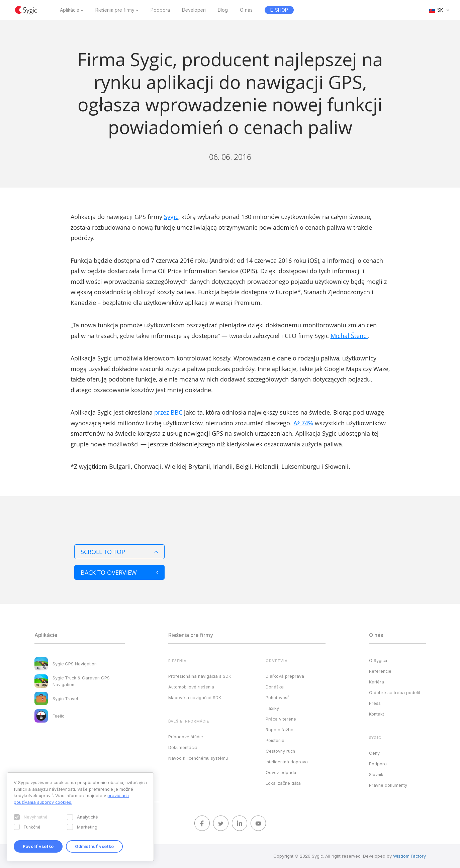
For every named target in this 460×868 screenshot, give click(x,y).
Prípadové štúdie (186, 737)
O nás (246, 10)
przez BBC (168, 412)
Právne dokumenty (388, 785)
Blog (223, 10)
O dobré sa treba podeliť (395, 692)
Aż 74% (303, 423)
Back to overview (119, 572)
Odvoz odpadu (281, 772)
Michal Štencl (349, 336)
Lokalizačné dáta (283, 783)
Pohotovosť (277, 697)
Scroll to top (119, 552)
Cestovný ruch (280, 751)
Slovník (376, 774)
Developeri (194, 10)
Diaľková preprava (285, 676)
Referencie (380, 671)
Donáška (275, 687)
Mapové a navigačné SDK (195, 697)
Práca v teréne (281, 719)
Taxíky (272, 708)
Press (375, 703)
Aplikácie (70, 10)
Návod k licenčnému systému (198, 758)
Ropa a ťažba (280, 730)
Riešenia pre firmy (115, 10)
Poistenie (275, 740)
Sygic (171, 217)
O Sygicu (378, 660)
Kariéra (377, 682)
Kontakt (377, 714)
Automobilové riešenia (191, 687)
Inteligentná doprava (287, 762)
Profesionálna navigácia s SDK (200, 676)
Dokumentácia (183, 747)
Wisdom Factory (409, 856)
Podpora (160, 10)
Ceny (374, 753)
